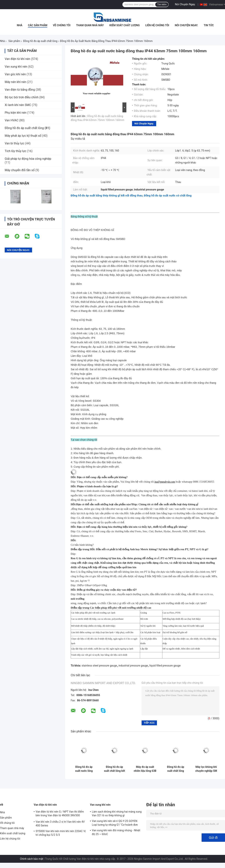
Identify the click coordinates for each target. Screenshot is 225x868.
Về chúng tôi (62, 25)
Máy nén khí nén (15, 82)
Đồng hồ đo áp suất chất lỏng (40, 41)
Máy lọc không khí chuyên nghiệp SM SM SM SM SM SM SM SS (206, 769)
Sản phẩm (14, 41)
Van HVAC (12, 120)
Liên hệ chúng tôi (157, 25)
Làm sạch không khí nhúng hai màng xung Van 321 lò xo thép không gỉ (117, 814)
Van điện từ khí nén (17, 59)
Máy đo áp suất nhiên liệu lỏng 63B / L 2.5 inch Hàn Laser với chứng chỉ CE (145, 769)
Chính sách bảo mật (31, 859)
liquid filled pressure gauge (165, 666)
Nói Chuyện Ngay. (185, 4)
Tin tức (209, 25)
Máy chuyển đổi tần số (20, 170)
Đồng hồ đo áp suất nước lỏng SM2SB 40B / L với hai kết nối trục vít (84, 769)
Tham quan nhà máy (90, 25)
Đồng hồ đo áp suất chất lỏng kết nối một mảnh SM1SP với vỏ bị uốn (114, 769)
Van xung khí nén (16, 67)
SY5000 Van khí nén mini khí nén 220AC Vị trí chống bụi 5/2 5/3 (61, 833)
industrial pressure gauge (133, 666)
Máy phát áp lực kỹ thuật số (23, 136)
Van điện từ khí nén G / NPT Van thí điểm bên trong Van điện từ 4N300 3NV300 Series (60, 814)
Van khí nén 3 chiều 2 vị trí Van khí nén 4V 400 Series (60, 824)
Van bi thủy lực (15, 143)
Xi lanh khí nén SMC (18, 105)
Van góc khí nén (15, 74)
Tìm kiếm (162, 4)
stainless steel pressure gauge (99, 666)
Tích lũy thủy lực (15, 151)
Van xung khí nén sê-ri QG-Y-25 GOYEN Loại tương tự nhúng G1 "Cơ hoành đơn (115, 823)
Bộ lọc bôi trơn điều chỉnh (22, 97)
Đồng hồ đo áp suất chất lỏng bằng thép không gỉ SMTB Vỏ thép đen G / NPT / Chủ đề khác (176, 769)
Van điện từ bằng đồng (20, 90)
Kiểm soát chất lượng (125, 25)
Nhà (20, 25)
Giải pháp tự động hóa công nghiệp (28, 159)
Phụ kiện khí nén (16, 113)
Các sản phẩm (38, 25)
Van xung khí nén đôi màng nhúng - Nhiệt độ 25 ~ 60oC (116, 832)
